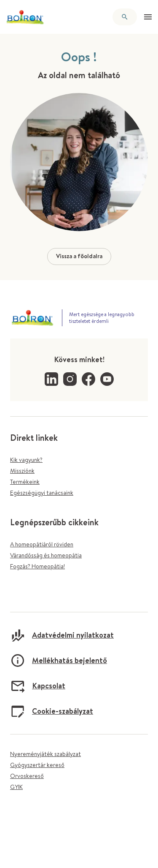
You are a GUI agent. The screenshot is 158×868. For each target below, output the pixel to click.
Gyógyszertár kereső (37, 765)
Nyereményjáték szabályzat (46, 754)
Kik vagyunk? (26, 460)
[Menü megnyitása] (148, 17)
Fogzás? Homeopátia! (37, 566)
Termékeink (25, 482)
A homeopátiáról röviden (42, 544)
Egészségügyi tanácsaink (42, 493)
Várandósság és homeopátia (46, 555)
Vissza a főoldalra (79, 256)
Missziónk (22, 471)
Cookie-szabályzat (52, 711)
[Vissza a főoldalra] (25, 17)
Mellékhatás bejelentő (59, 661)
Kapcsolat (38, 686)
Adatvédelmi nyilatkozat (62, 635)
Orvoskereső (27, 776)
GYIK (16, 787)
